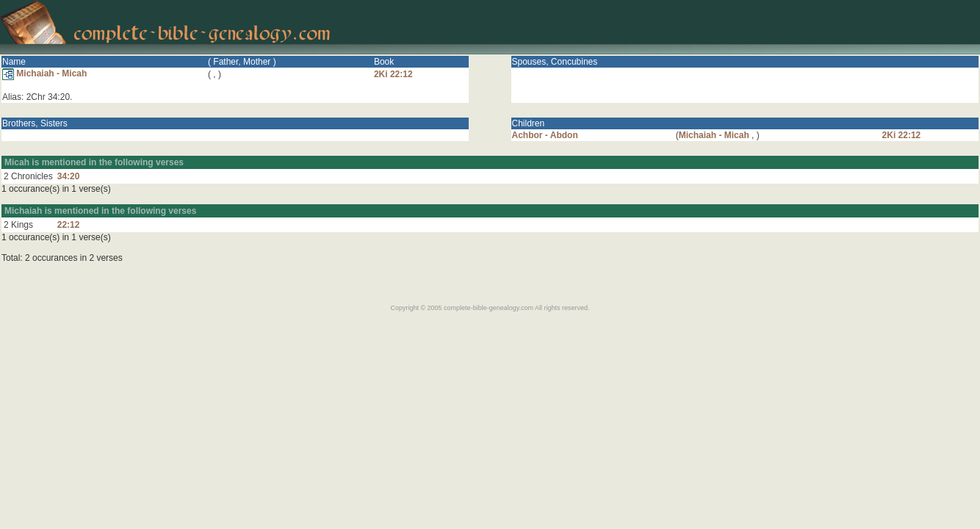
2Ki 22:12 (393, 74)
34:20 (69, 176)
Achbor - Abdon (545, 135)
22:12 (69, 225)
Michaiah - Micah (44, 73)
